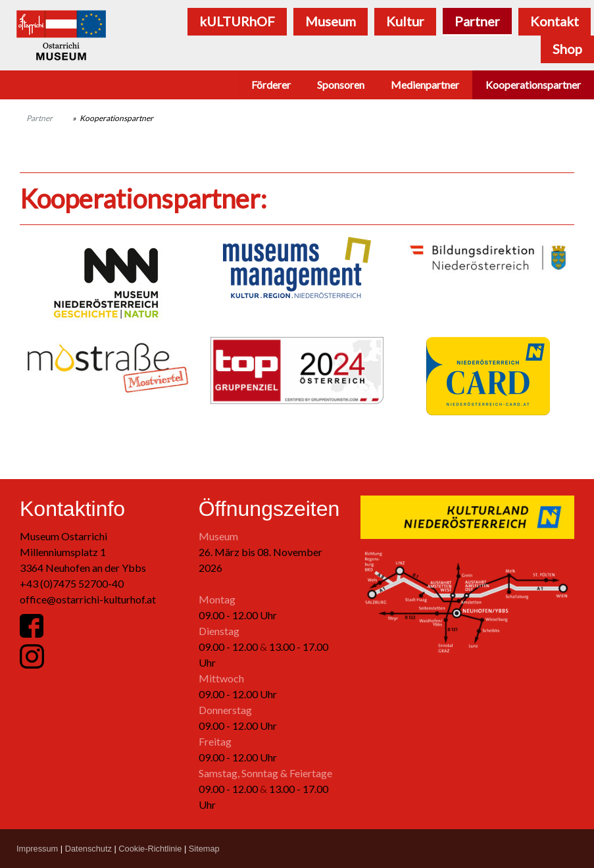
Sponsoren (341, 85)
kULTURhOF (237, 21)
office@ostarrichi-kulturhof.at (88, 599)
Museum (331, 21)
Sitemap (204, 849)
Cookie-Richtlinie (150, 849)
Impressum (37, 849)
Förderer (271, 85)
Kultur (405, 21)
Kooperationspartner (533, 85)
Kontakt (555, 21)
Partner (477, 21)
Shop (567, 49)
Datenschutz (88, 849)
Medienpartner (425, 85)
